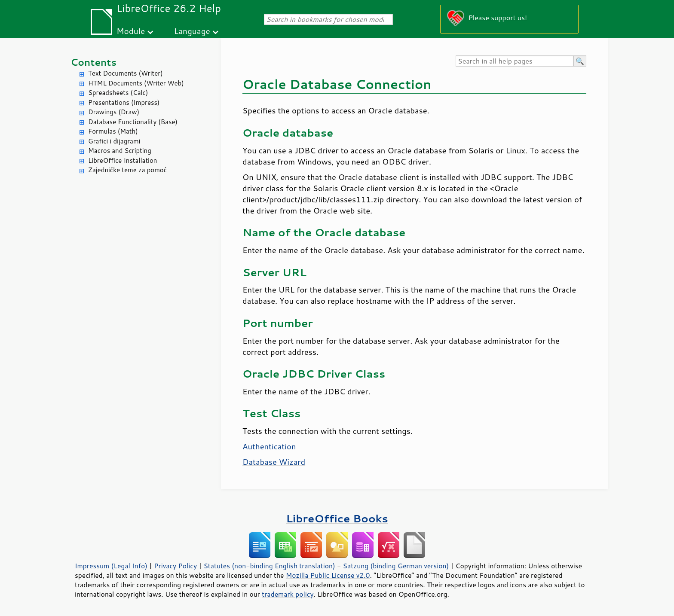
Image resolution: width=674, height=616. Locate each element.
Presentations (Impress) (124, 102)
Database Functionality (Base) (133, 122)
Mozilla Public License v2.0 (328, 575)
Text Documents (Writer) (126, 73)
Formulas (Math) (113, 131)
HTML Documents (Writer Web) (136, 83)
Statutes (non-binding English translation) (269, 566)
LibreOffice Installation (123, 160)
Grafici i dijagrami (114, 141)
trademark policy (288, 594)
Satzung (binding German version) (396, 566)
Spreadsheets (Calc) (118, 93)
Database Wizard (274, 462)
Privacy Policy (175, 566)
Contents (93, 62)
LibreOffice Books (337, 518)
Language (192, 31)
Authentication (269, 446)
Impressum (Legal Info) (111, 566)
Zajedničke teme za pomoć (127, 170)
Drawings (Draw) (114, 112)
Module (131, 31)
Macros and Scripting (120, 151)
